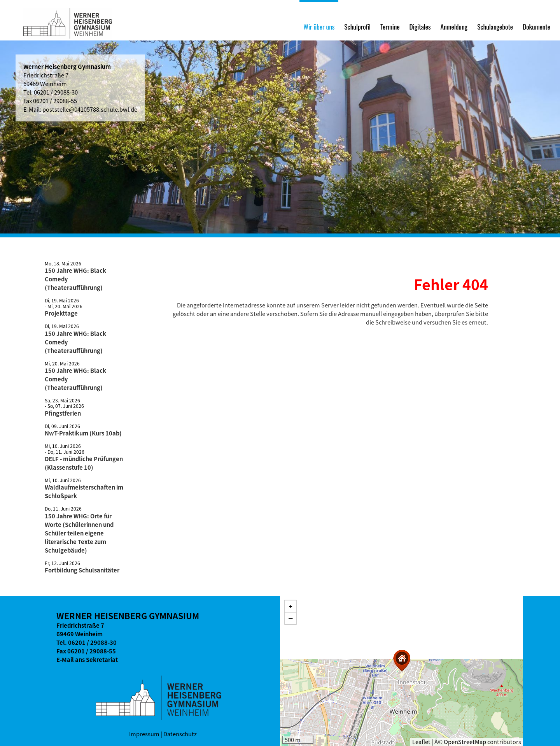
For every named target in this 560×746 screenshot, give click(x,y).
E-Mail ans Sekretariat (87, 660)
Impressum (144, 734)
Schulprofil (357, 26)
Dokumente (536, 26)
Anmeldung (454, 26)
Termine (390, 26)
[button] (402, 661)
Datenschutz (180, 734)
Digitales (420, 26)
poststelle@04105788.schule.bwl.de (90, 109)
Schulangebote (495, 26)
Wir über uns (319, 26)
